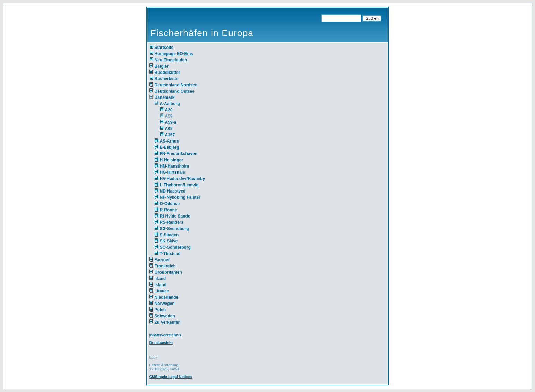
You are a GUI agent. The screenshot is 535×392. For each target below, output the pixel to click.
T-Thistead (170, 254)
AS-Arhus (169, 141)
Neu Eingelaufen (171, 60)
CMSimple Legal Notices (171, 377)
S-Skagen (169, 235)
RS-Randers (172, 222)
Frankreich (165, 266)
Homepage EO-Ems (174, 54)
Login (154, 357)
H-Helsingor (172, 160)
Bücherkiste (167, 79)
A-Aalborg (170, 104)
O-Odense (170, 204)
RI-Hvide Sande (175, 216)
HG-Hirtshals (172, 172)
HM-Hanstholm (175, 166)
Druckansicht (161, 343)
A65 (169, 129)
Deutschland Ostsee (175, 91)
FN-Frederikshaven (179, 154)
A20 (169, 110)
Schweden (165, 316)
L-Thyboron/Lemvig (179, 185)
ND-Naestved (173, 191)
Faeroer (162, 260)
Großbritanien (168, 272)
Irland (160, 279)
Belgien (162, 66)
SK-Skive (169, 241)
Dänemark (165, 97)
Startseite (164, 48)
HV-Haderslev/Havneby (183, 179)
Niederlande (171, 297)
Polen (160, 310)
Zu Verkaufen (168, 322)
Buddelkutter (167, 73)
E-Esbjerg (170, 147)
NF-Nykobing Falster (180, 197)
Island (161, 285)
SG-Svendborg (174, 229)
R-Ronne (169, 210)
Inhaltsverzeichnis (165, 335)
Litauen (162, 291)
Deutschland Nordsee (176, 85)
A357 (170, 135)
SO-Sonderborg (175, 247)
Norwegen (165, 304)
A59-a (171, 122)
